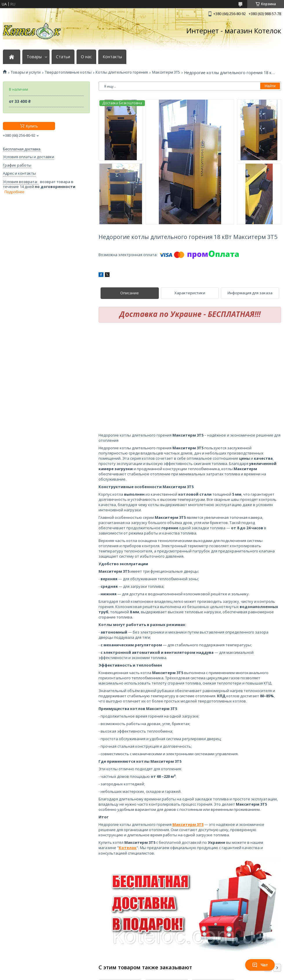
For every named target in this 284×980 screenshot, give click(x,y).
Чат (260, 965)
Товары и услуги (26, 72)
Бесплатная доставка (22, 149)
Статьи (63, 57)
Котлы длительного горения (122, 72)
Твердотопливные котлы (68, 72)
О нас (86, 57)
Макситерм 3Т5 (166, 72)
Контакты (112, 57)
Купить (32, 126)
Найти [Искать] (270, 86)
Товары (34, 57)
